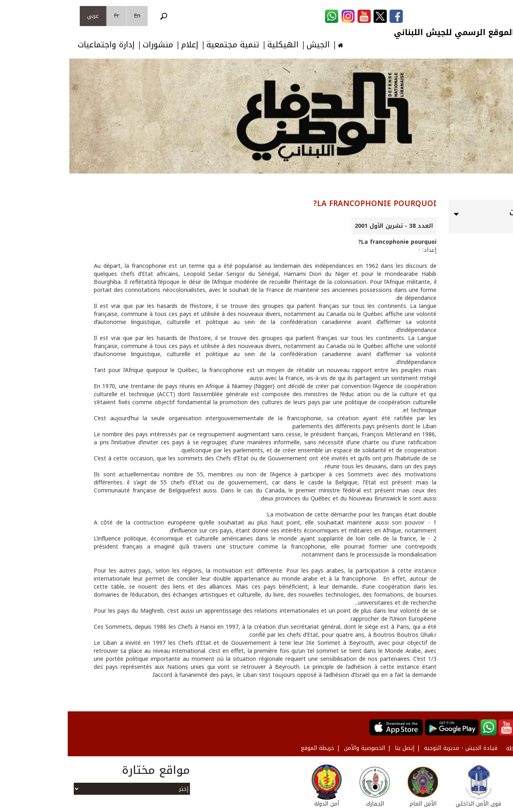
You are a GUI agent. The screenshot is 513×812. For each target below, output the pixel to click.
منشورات (90, 45)
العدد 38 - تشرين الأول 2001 (326, 226)
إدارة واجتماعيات (38, 45)
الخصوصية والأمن (297, 748)
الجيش (250, 45)
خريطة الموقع (250, 748)
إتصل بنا (337, 748)
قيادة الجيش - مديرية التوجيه (393, 748)
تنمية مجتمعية (165, 45)
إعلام (122, 45)
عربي (25, 16)
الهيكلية (215, 45)
